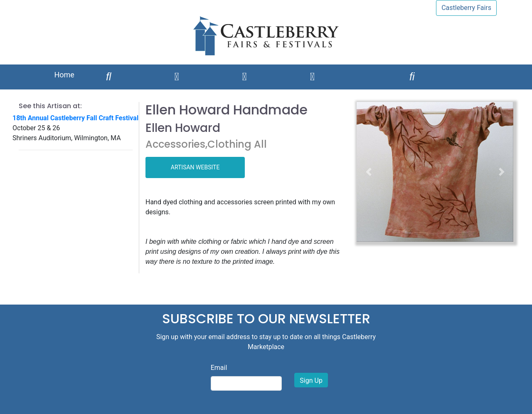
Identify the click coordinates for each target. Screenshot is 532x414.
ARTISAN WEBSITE (195, 167)
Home (64, 75)
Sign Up (311, 381)
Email (219, 368)
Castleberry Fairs (466, 8)
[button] (368, 172)
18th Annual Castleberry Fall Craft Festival (75, 118)
